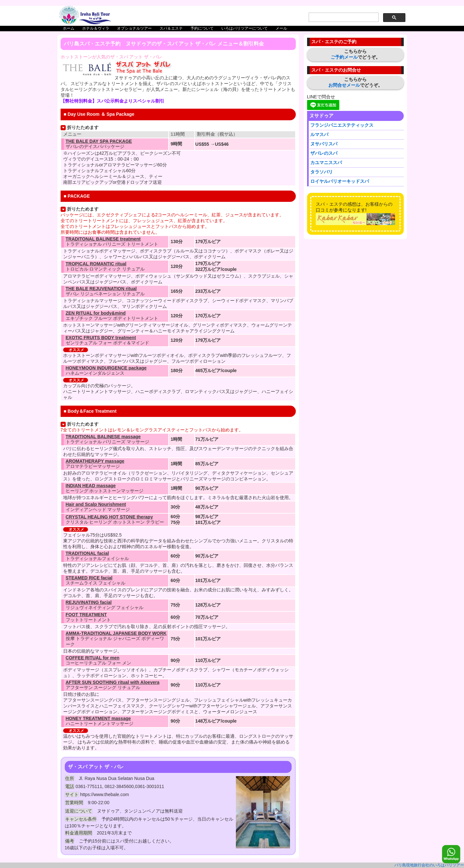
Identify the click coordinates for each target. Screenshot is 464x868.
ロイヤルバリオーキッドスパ (340, 181)
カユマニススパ (326, 163)
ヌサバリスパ (324, 144)
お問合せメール (344, 85)
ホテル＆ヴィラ (96, 28)
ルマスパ (319, 134)
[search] (343, 17)
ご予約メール (344, 57)
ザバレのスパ (324, 153)
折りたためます (83, 127)
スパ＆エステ (171, 28)
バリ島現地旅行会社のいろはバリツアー (429, 865)
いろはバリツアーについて (245, 28)
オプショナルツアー (134, 28)
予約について (202, 28)
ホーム (69, 28)
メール (281, 28)
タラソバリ (322, 172)
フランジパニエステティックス (342, 125)
